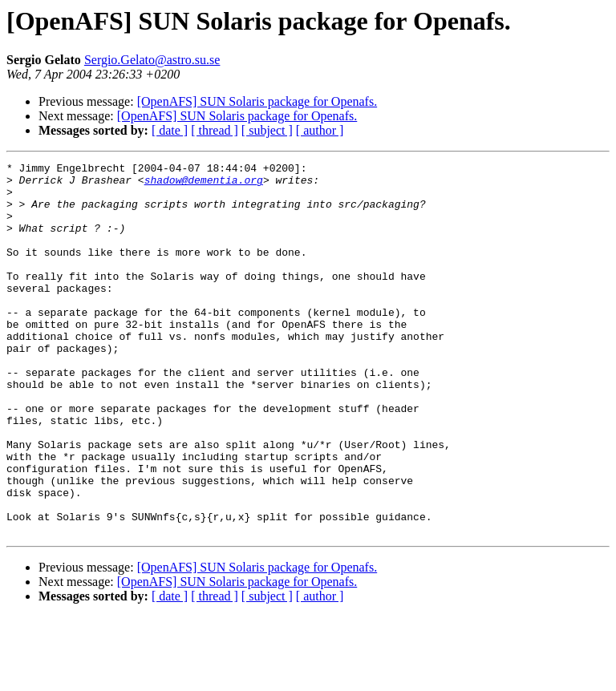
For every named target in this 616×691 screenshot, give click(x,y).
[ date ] (170, 130)
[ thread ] (215, 130)
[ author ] (320, 130)
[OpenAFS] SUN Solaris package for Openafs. (257, 101)
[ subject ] (267, 130)
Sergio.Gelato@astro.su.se (152, 60)
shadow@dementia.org (204, 184)
